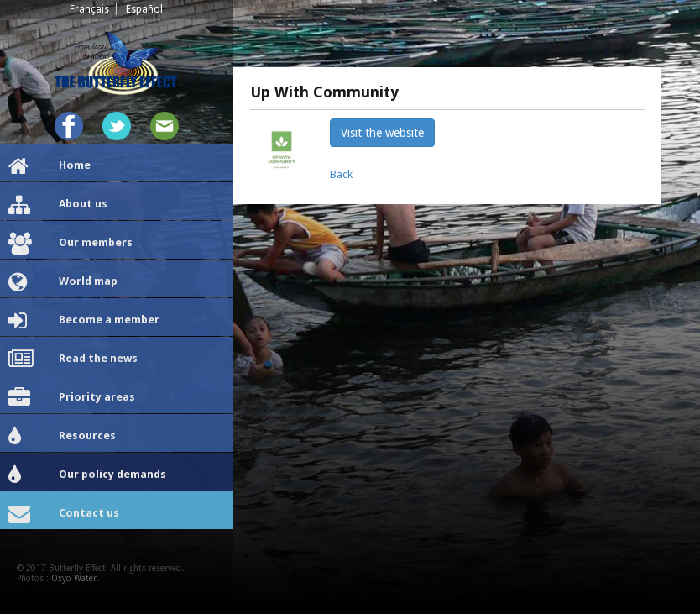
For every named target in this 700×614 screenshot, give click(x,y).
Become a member (84, 321)
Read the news (73, 359)
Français (89, 9)
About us (58, 205)
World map (63, 282)
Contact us (64, 514)
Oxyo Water (74, 578)
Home (50, 166)
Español (144, 9)
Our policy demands (87, 475)
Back (341, 174)
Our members (71, 244)
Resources (62, 437)
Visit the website (382, 133)
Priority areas (72, 398)
